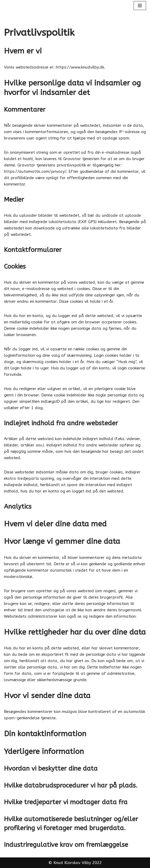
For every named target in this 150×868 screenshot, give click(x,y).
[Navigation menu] (140, 6)
